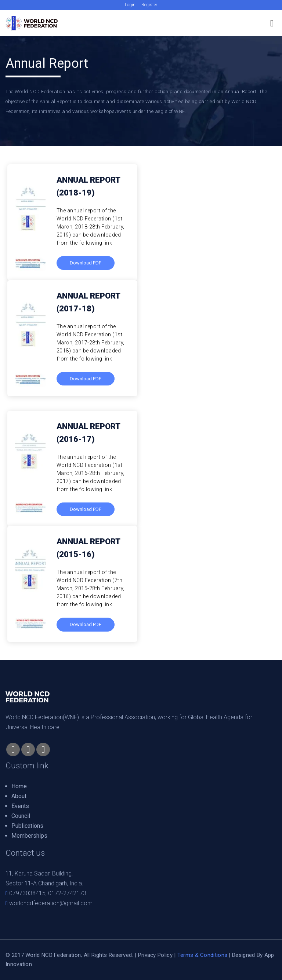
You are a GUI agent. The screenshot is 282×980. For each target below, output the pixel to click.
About (19, 796)
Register (149, 5)
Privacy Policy (155, 955)
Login (130, 5)
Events (20, 806)
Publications (27, 826)
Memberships (29, 836)
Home (19, 786)
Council (21, 816)
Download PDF (86, 509)
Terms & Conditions (202, 955)
